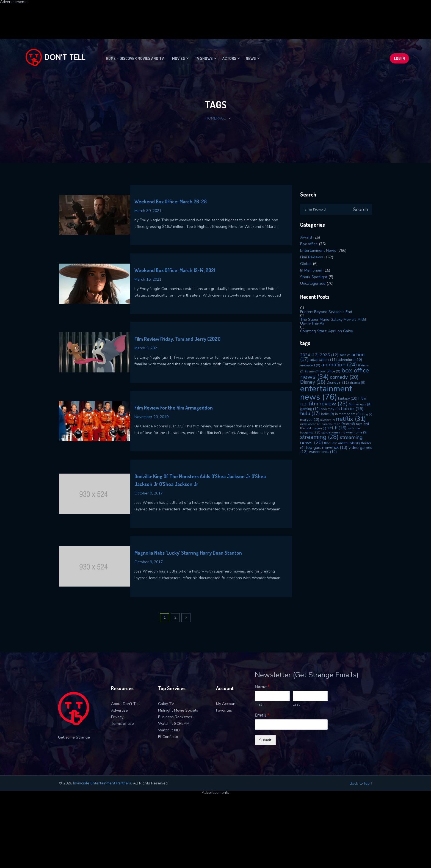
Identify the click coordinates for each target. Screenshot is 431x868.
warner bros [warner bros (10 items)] (323, 452)
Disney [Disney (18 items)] (313, 382)
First (258, 705)
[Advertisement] (133, 16)
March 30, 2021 (148, 211)
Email (262, 715)
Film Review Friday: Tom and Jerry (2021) (177, 339)
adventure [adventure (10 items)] (350, 360)
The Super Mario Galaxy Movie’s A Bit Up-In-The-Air (333, 321)
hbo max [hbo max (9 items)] (330, 409)
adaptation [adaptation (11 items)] (323, 360)
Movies (179, 58)
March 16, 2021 (148, 279)
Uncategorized (313, 284)
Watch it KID (169, 730)
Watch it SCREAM (174, 724)
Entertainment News (318, 251)
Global (306, 264)
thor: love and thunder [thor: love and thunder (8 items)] (342, 443)
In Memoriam (311, 270)
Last (296, 705)
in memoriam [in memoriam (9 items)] (348, 414)
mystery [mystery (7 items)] (328, 420)
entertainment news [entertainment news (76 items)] (326, 393)
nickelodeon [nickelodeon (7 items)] (310, 424)
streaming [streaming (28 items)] (319, 437)
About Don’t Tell (125, 704)
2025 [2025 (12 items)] (329, 355)
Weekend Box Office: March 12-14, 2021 (175, 270)
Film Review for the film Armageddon (174, 408)
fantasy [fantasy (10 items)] (348, 399)
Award (306, 237)
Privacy (117, 717)
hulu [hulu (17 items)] (310, 413)
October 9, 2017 (149, 493)
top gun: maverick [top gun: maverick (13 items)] (327, 447)
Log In (399, 58)
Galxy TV (166, 704)
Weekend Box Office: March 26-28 (171, 201)
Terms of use (122, 724)
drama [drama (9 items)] (358, 382)
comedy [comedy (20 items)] (344, 377)
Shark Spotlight (314, 277)
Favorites (224, 710)
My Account (226, 704)
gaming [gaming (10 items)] (310, 409)
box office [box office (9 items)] (330, 371)
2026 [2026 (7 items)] (345, 355)
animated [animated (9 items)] (310, 365)
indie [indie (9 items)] (328, 414)
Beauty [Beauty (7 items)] (312, 371)
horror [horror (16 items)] (352, 409)
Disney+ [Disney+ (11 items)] (338, 382)
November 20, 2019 (151, 417)
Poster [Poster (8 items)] (348, 424)
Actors (229, 58)
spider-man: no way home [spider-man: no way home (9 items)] (344, 432)
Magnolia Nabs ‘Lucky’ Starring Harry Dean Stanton (188, 553)
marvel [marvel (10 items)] (310, 420)
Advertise (119, 710)
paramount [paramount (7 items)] (331, 424)
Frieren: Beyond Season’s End (326, 312)
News (251, 58)
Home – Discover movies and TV (135, 58)
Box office (309, 244)
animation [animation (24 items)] (339, 365)
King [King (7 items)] (367, 414)
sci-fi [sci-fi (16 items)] (337, 428)
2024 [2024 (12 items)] (310, 355)
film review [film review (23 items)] (328, 404)
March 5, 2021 (147, 348)
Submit (265, 740)
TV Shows (204, 58)
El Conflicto (168, 737)
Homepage (216, 118)
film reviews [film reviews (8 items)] (360, 404)
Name (262, 687)
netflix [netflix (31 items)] (351, 419)
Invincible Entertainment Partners (102, 783)
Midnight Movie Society (178, 710)
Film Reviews (312, 257)
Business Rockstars (175, 717)
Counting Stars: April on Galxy (327, 331)
